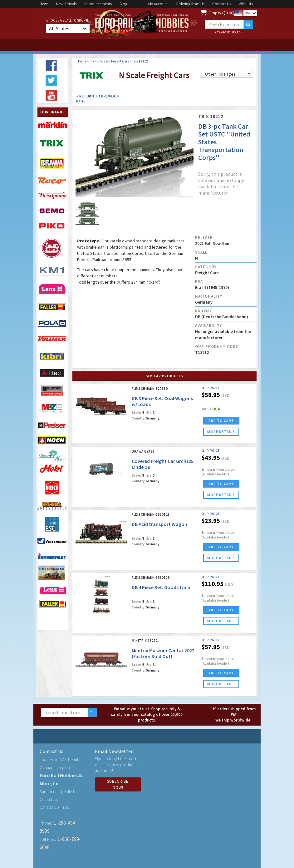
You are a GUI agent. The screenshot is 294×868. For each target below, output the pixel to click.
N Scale (103, 61)
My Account (158, 4)
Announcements (98, 4)
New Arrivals (66, 4)
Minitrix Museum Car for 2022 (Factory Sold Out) (163, 653)
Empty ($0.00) (222, 13)
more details (221, 432)
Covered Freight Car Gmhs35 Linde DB (163, 464)
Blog (123, 4)
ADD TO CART (221, 421)
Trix (92, 61)
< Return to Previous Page (98, 99)
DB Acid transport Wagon (159, 524)
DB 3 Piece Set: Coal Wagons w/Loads (162, 401)
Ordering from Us (190, 4)
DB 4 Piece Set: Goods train (161, 587)
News (44, 4)
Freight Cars (120, 61)
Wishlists (246, 4)
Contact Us (222, 4)
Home (82, 61)
